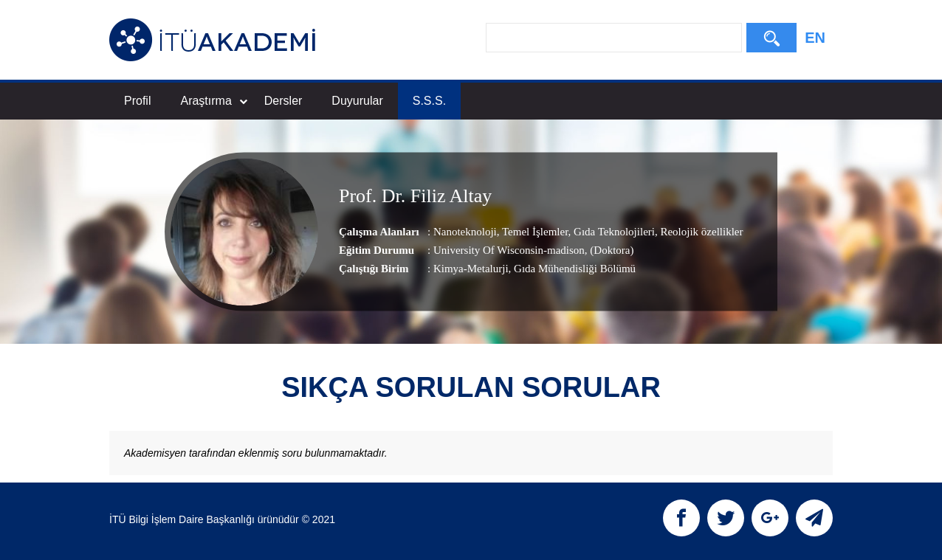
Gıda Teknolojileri (613, 231)
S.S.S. (429, 101)
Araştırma (213, 101)
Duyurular (357, 101)
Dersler (283, 101)
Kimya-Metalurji (471, 268)
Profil (137, 101)
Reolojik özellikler (701, 231)
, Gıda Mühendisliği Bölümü (573, 268)
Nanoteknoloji (465, 231)
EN (815, 38)
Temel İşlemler (534, 231)
